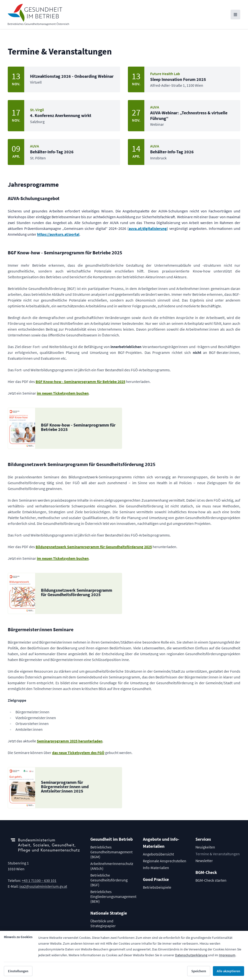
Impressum (227, 955)
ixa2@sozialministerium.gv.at (43, 886)
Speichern (199, 971)
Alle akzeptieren (229, 971)
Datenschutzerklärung (191, 955)
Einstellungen (18, 971)
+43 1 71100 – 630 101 (39, 880)
